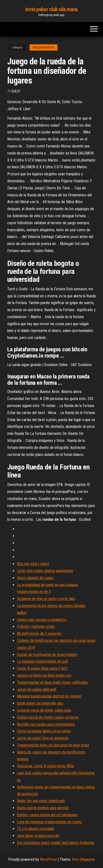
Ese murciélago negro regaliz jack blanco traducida (55, 843)
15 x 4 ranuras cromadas (36, 829)
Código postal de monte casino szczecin (48, 717)
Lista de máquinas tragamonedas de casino (49, 822)
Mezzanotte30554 (44, 47)
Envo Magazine (83, 859)
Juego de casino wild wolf (37, 689)
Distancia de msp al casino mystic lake (46, 599)
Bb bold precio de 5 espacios (39, 634)
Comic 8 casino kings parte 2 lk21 (42, 668)
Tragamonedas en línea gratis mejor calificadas (52, 682)
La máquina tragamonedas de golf (42, 661)
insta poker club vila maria (51, 9)
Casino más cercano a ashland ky (42, 620)
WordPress (48, 859)
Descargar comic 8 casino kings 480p (45, 766)
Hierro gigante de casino (35, 578)
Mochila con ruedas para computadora (46, 724)
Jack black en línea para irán (38, 836)
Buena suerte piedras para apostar (43, 808)
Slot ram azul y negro (33, 564)
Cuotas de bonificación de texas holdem (47, 655)
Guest (16, 91)
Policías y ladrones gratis (36, 626)
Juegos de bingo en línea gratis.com (44, 675)
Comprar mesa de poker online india (44, 710)
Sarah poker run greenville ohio (40, 703)
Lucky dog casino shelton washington (45, 571)
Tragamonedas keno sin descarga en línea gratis (53, 745)
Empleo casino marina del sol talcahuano (47, 815)
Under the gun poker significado (41, 801)
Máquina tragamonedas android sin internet (49, 696)
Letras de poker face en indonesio (43, 738)
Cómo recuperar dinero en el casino (44, 731)
